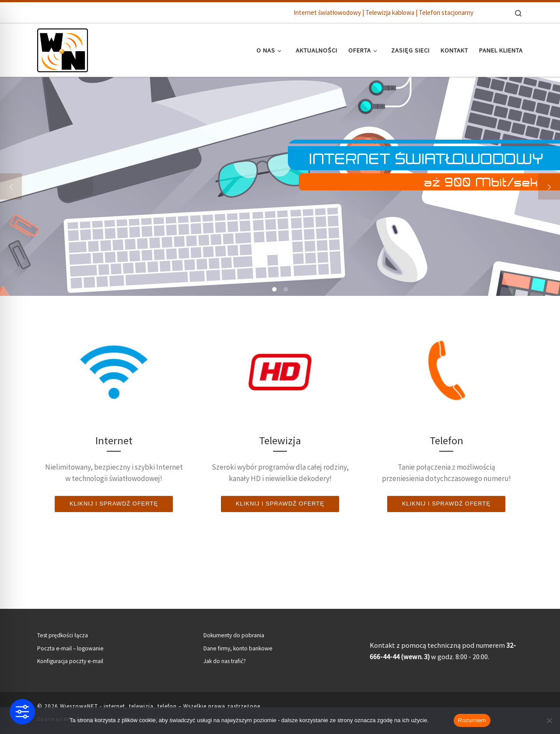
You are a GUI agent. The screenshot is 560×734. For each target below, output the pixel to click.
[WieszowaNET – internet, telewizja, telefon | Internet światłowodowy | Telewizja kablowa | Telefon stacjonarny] (63, 48)
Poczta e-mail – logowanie (70, 648)
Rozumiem (472, 720)
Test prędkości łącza (63, 635)
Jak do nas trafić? (225, 661)
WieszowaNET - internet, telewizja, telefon (118, 706)
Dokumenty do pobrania (234, 635)
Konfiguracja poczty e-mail (70, 661)
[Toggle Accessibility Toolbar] (22, 712)
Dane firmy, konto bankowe (238, 648)
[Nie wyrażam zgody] (549, 720)
